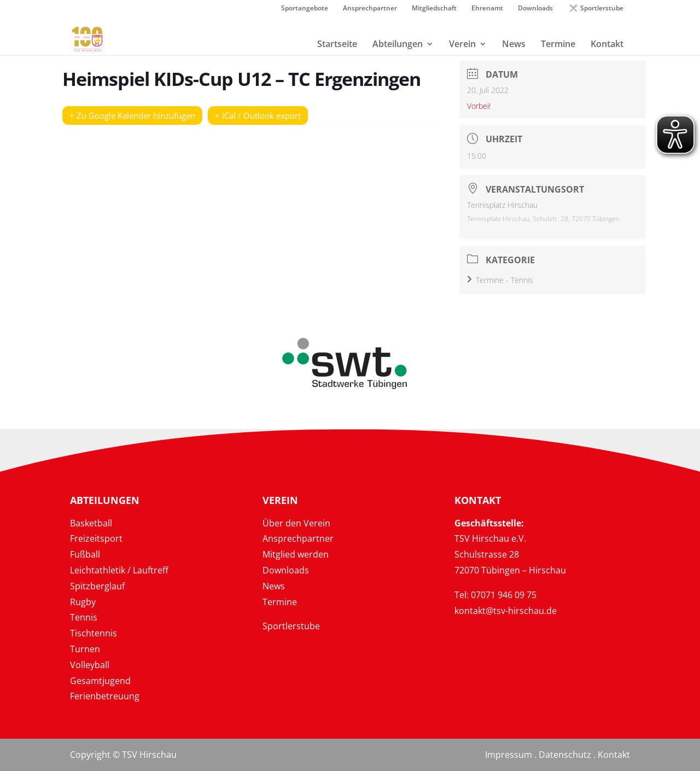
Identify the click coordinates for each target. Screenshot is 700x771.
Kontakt (614, 755)
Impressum (509, 755)
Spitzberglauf (97, 586)
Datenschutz (565, 755)
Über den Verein (296, 523)
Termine (280, 602)
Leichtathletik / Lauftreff (119, 570)
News (274, 586)
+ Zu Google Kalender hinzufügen (132, 115)
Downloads (535, 9)
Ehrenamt (487, 9)
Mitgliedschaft (434, 9)
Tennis (84, 617)
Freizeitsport (96, 538)
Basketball (91, 523)
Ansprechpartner (370, 9)
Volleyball (90, 665)
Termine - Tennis (500, 280)
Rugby (83, 602)
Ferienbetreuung (105, 696)
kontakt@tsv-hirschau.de (506, 611)
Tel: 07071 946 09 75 (495, 595)
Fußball (85, 554)
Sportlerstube (602, 9)
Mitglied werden (296, 554)
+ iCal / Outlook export (258, 115)
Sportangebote (305, 9)
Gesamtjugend (100, 681)
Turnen (85, 649)
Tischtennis (94, 633)
